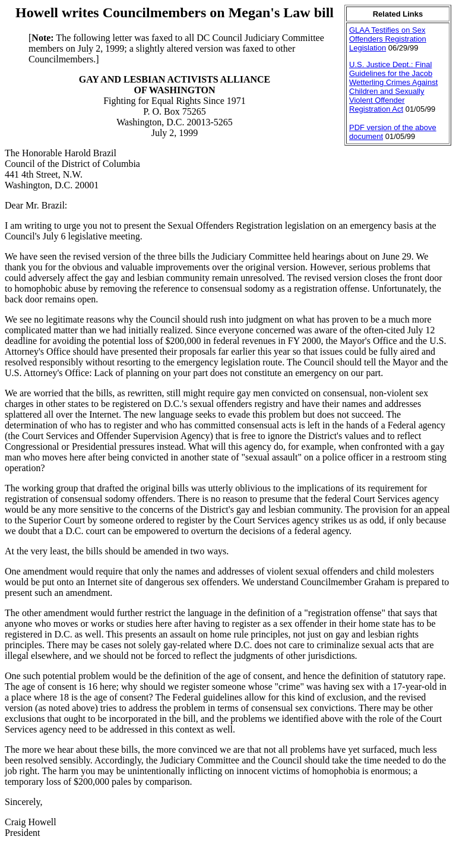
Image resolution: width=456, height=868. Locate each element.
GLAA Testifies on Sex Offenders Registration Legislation (388, 39)
